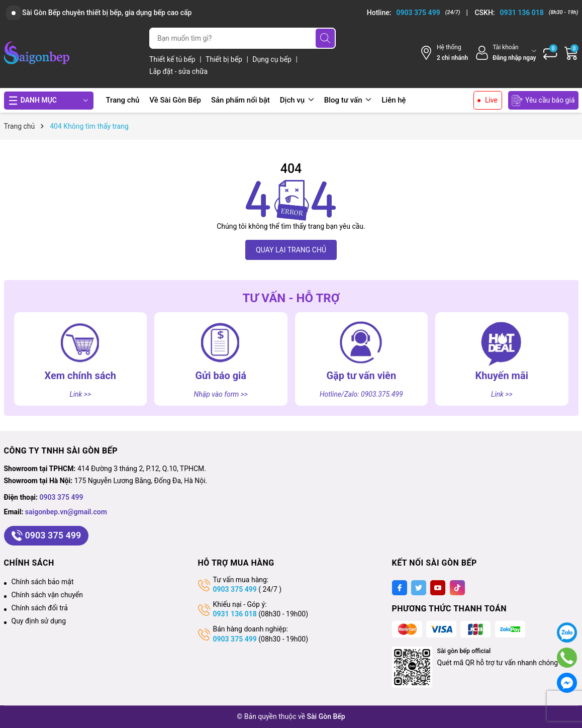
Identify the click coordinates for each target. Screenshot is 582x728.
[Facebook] (400, 588)
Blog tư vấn (348, 100)
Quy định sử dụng (39, 621)
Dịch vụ (297, 100)
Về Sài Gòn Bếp (175, 100)
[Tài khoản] (505, 53)
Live (491, 100)
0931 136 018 (235, 614)
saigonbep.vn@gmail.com (66, 512)
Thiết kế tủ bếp (173, 59)
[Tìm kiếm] (325, 38)
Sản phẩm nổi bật (240, 100)
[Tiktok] (457, 588)
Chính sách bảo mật (43, 582)
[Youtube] (438, 588)
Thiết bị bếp (225, 59)
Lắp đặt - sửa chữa (178, 71)
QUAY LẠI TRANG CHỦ (291, 250)
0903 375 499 (62, 497)
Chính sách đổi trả (40, 608)
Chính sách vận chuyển (47, 595)
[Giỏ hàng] (571, 53)
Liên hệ (394, 100)
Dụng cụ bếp (273, 59)
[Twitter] (419, 588)
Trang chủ (123, 100)
